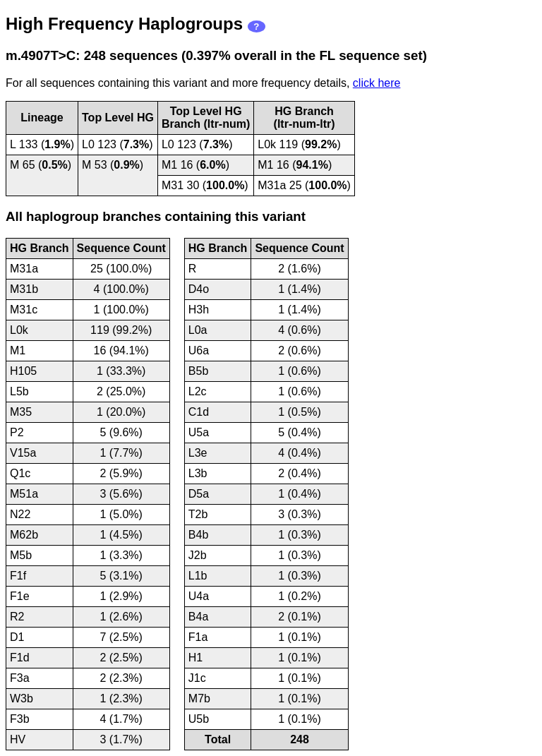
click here (377, 83)
